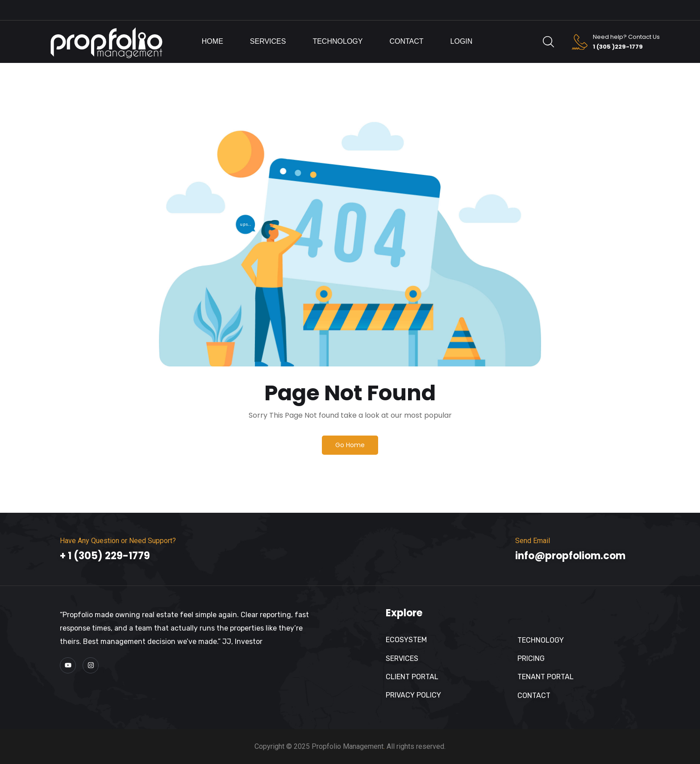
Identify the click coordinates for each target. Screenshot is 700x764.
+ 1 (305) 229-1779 (105, 556)
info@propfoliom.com (570, 556)
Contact (406, 41)
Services (268, 41)
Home (212, 41)
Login (462, 41)
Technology (337, 41)
